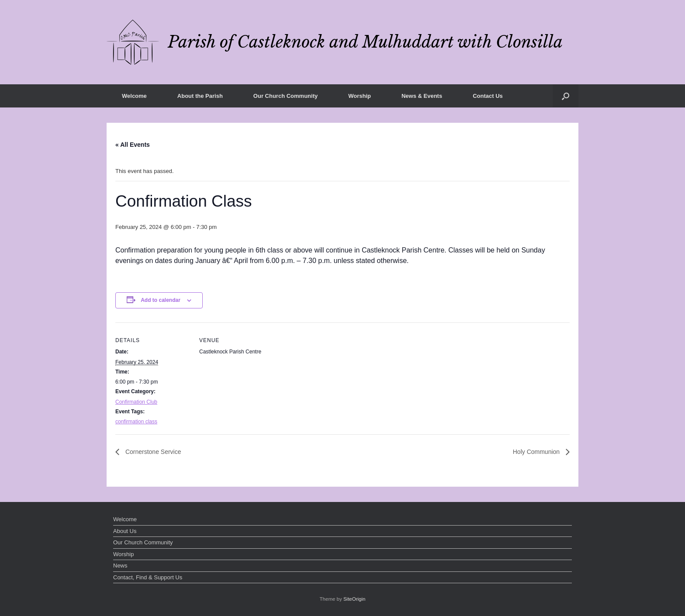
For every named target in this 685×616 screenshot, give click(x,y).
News (120, 566)
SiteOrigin (355, 599)
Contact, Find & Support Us (148, 577)
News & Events (422, 96)
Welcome (134, 96)
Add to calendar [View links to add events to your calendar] (161, 300)
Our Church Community (285, 96)
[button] (566, 96)
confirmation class (136, 422)
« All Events (133, 145)
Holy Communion (537, 452)
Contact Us (488, 96)
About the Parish (200, 96)
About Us (125, 531)
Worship (360, 96)
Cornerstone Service (152, 452)
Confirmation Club (136, 402)
